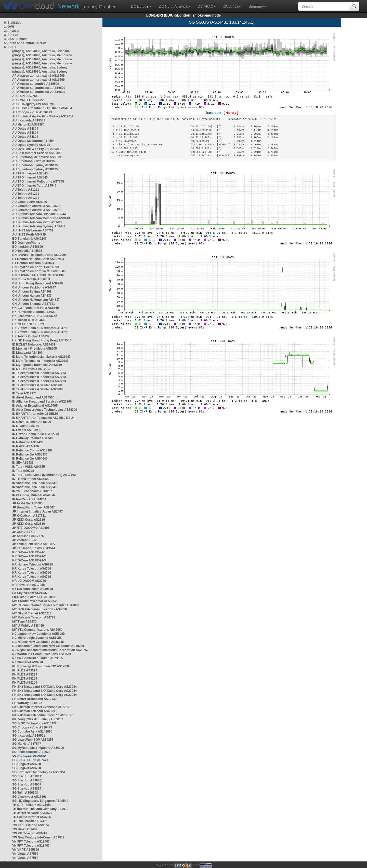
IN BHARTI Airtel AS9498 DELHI (35, 414)
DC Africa (232, 6)
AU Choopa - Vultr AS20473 (32, 112)
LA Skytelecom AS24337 (30, 593)
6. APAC (10, 47)
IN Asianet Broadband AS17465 (35, 406)
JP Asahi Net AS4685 (27, 503)
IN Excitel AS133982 (27, 430)
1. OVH (9, 27)
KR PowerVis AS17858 (28, 585)
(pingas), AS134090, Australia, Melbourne (42, 55)
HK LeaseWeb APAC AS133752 (35, 316)
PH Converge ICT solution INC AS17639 (41, 666)
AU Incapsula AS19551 (29, 120)
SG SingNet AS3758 (27, 764)
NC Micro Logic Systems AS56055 (37, 638)
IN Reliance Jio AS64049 (30, 459)
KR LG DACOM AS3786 (29, 581)
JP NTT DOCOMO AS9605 (31, 528)
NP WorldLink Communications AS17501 (42, 654)
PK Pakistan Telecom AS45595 (34, 711)
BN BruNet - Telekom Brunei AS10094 (39, 255)
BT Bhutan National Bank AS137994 (38, 259)
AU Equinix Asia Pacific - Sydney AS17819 (43, 116)
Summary (257, 6)
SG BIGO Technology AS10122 (34, 723)
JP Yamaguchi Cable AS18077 (34, 544)
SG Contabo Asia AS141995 (32, 732)
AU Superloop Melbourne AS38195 (37, 157)
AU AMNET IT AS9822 (28, 100)
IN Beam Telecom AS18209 (32, 422)
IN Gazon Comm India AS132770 (36, 434)
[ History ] (231, 113)
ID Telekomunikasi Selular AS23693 (38, 385)
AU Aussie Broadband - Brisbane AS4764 (42, 108)
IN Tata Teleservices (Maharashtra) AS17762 (44, 475)
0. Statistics (13, 23)
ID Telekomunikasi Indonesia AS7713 (39, 373)
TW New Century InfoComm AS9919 (38, 837)
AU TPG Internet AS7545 (30, 173)
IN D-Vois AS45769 (26, 426)
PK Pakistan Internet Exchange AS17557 (42, 707)
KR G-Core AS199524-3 (29, 560)
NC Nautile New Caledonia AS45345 (38, 642)
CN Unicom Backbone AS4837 (34, 287)
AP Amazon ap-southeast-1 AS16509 (39, 88)
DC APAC (207, 6)
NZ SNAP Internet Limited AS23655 (38, 658)
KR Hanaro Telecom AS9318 (32, 564)
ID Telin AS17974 (24, 393)
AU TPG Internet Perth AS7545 (34, 186)
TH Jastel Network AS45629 (32, 813)
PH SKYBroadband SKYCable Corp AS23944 (44, 687)
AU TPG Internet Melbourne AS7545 (38, 182)
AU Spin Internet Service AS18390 (37, 153)
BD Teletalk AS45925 (27, 251)
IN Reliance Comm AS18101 (32, 450)
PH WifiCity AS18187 (27, 703)
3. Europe (11, 35)
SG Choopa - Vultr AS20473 (32, 727)
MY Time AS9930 (24, 622)
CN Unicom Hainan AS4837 (32, 296)
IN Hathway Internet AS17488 (33, 438)
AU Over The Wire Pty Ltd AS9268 (37, 149)
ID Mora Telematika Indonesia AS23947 (40, 361)
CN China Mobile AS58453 (31, 279)
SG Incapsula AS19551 (29, 736)
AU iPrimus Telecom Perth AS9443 (37, 222)
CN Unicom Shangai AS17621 (34, 304)
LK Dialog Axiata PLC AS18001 (35, 597)
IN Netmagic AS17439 (28, 442)
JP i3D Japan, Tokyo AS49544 (34, 548)
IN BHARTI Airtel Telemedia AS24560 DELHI (44, 418)
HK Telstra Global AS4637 (31, 336)
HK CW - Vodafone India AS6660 (36, 308)
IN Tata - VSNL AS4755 (29, 467)
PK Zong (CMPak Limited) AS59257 (38, 719)
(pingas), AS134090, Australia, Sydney (40, 67)
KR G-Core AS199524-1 (29, 552)
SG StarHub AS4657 (27, 784)
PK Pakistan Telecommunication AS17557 (42, 715)
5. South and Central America (25, 43)
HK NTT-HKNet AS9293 (29, 324)
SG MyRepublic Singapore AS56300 (38, 748)
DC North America (174, 6)
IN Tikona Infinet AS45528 (31, 479)
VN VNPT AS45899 (26, 850)
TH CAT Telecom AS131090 (32, 805)
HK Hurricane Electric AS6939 (34, 312)
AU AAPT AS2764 (25, 96)
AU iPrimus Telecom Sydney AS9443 (39, 226)
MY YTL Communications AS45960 (37, 630)
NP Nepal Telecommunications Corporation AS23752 (50, 650)
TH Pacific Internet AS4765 (32, 817)
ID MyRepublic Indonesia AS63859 (37, 365)
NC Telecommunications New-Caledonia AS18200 (48, 646)
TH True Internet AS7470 (30, 821)
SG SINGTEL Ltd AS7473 (30, 760)
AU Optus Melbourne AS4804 (33, 141)
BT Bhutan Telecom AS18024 (33, 263)
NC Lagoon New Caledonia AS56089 (38, 634)
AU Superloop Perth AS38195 (34, 161)
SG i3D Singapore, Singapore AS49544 (40, 801)
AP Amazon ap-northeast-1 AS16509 (38, 76)
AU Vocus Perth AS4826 (30, 202)
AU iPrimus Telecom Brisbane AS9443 (40, 214)
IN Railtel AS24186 (25, 446)
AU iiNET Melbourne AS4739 (33, 230)
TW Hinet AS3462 (25, 829)
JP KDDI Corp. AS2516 (29, 520)
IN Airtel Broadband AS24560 (33, 397)
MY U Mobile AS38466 (28, 626)
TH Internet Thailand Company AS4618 (40, 809)
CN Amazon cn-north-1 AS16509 (35, 267)
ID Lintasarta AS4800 (27, 353)
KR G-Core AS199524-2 (29, 556)
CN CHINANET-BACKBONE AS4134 (38, 275)
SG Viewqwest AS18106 (29, 797)
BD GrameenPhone (26, 243)
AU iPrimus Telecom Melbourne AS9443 (41, 218)
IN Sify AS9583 (23, 463)
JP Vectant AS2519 (26, 540)
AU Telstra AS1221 (26, 190)
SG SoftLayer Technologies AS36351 (39, 772)
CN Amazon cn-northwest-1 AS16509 (39, 271)
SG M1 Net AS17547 (27, 744)
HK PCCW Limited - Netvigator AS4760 (40, 328)
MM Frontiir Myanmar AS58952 (34, 601)
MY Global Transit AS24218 (32, 613)
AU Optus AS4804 (25, 129)
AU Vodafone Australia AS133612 (36, 206)
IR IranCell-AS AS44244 (29, 499)
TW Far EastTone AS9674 (30, 825)
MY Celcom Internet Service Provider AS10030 (46, 605)
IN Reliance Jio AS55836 (30, 454)
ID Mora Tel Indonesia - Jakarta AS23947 (41, 357)
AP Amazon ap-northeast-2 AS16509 (38, 80)
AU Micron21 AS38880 (28, 125)
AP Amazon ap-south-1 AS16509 (36, 84)
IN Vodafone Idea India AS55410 (35, 483)
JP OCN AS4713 (24, 532)
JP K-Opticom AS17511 (29, 516)
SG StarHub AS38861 (28, 780)
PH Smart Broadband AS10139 (34, 699)
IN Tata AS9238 (23, 471)
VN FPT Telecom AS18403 (31, 842)
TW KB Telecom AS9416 (30, 833)
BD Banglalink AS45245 (29, 239)
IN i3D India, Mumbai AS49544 (34, 495)
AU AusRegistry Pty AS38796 (33, 104)
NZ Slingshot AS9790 (28, 662)
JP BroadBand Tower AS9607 (34, 507)
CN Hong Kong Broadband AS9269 (37, 283)
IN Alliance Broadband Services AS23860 (42, 402)
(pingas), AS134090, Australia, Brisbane (41, 51)
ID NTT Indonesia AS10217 (31, 369)
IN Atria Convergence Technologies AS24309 (45, 410)
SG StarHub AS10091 (28, 776)
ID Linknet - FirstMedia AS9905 (35, 349)
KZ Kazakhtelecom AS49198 (33, 589)
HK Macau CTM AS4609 (29, 320)
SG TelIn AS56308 (25, 793)
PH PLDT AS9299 (25, 670)
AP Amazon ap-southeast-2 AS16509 (39, 92)
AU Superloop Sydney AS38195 (35, 165)
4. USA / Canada (16, 39)
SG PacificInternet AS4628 (31, 752)
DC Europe (141, 6)
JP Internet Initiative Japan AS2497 (37, 512)
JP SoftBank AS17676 (28, 536)
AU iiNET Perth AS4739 (29, 235)
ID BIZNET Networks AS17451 (34, 345)
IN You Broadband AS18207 (32, 491)
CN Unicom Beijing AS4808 (32, 292)
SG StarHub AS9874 (27, 789)
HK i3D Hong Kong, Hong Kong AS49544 (42, 340)
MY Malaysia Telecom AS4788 (34, 617)
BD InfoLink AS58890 (28, 247)
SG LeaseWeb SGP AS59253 (33, 740)
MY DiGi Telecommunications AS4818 (40, 609)
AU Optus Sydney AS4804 (31, 145)
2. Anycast (12, 31)
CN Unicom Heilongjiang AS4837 (36, 300)
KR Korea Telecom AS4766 (32, 569)
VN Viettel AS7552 (25, 854)
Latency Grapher (87, 6)
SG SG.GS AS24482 (32, 756)
